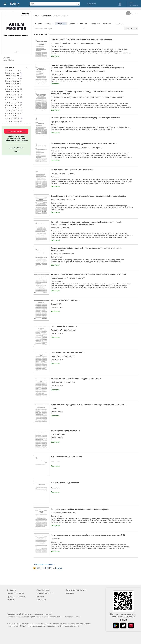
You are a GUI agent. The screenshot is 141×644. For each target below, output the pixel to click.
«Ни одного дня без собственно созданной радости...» (76, 378)
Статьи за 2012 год (12, 102)
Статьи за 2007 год (12, 111)
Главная (38, 23)
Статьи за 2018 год (12, 89)
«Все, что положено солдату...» (65, 300)
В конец (59, 568)
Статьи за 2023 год (12, 76)
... (54, 568)
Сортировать (130, 29)
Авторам (84, 23)
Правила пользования (16, 597)
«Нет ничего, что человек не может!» (68, 352)
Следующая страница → (45, 564)
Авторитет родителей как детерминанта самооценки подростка (80, 509)
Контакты (107, 23)
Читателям (41, 600)
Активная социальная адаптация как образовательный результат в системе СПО (88, 535)
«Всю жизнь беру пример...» (64, 326)
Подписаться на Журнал (16, 131)
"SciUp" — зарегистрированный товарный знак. (40, 626)
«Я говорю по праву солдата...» (65, 431)
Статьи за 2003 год (12, 121)
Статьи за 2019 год (12, 86)
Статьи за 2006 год (12, 113)
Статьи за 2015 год (12, 94)
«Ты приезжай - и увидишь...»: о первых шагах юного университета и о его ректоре (89, 405)
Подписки (92, 4)
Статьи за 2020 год (12, 84)
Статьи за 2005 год (12, 116)
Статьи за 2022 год (12, 78)
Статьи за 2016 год (12, 92)
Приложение (119, 23)
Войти (131, 3)
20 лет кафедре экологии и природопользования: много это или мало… (84, 144)
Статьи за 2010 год (12, 105)
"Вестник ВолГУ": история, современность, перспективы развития (82, 39)
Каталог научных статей (76, 590)
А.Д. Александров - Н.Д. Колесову (66, 457)
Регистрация (134, 5)
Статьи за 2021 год (12, 81)
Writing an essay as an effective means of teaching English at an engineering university (89, 274)
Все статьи (9, 68)
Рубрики (73, 23)
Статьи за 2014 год (12, 97)
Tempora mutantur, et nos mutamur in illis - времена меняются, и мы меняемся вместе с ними (86, 249)
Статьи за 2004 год (12, 119)
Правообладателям (15, 593)
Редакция (96, 23)
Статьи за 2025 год (12, 70)
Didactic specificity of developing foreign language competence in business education (89, 196)
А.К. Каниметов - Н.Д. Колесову (65, 483)
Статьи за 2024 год (12, 73)
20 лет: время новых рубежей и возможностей (72, 170)
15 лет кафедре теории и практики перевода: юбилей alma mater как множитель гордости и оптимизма (88, 93)
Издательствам (43, 590)
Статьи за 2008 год (12, 108)
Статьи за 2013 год (12, 100)
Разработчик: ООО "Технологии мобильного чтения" (29, 614)
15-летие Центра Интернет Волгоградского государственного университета (85, 118)
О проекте (11, 590)
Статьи (61, 23)
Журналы (70, 593)
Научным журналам (45, 593)
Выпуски (49, 23)
